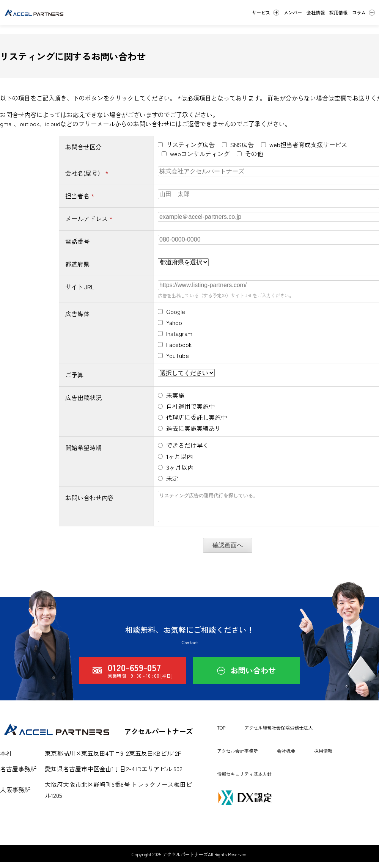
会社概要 (286, 756)
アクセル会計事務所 (237, 756)
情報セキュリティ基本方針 (244, 779)
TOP (221, 733)
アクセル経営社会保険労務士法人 (278, 733)
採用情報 (323, 756)
